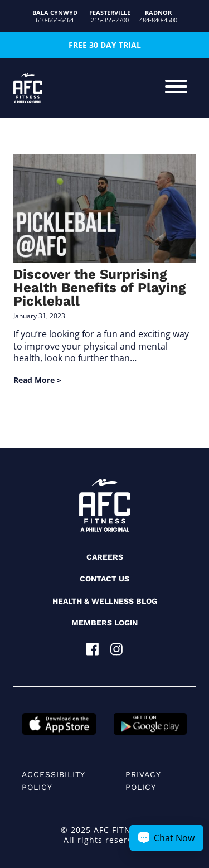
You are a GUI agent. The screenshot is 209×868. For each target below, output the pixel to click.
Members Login (104, 623)
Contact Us (104, 579)
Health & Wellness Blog (105, 601)
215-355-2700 (110, 16)
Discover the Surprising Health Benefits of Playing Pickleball (99, 288)
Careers (105, 557)
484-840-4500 (158, 16)
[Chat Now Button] (166, 838)
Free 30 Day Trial (105, 45)
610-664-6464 (55, 16)
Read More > (37, 380)
